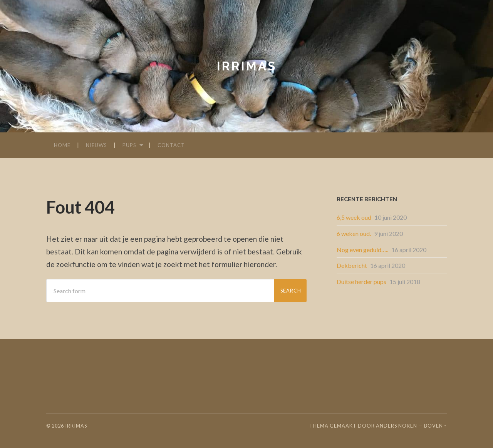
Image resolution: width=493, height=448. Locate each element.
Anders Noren (397, 426)
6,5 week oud (354, 217)
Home (62, 145)
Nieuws (96, 145)
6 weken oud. (354, 233)
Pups (129, 145)
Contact (171, 145)
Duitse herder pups (361, 282)
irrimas (247, 66)
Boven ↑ (435, 426)
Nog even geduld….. (362, 250)
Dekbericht (352, 265)
